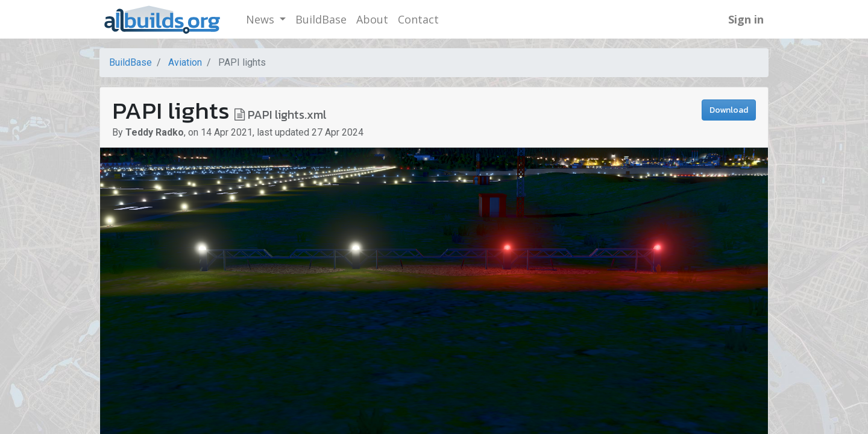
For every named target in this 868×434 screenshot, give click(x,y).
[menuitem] (321, 20)
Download (729, 110)
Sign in (746, 19)
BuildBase (131, 62)
